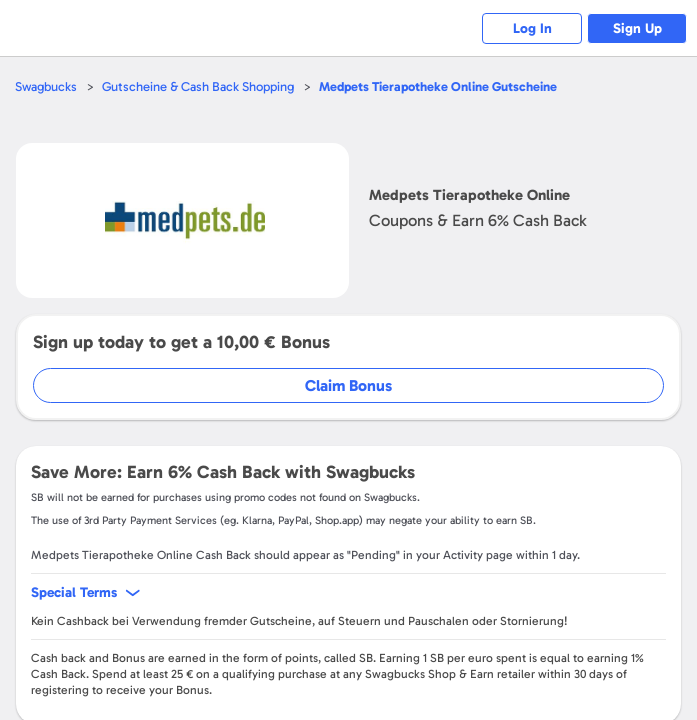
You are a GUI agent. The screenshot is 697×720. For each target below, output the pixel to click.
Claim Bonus (348, 385)
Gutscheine (438, 86)
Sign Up (637, 28)
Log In (532, 28)
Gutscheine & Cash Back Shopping (198, 86)
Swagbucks (46, 86)
